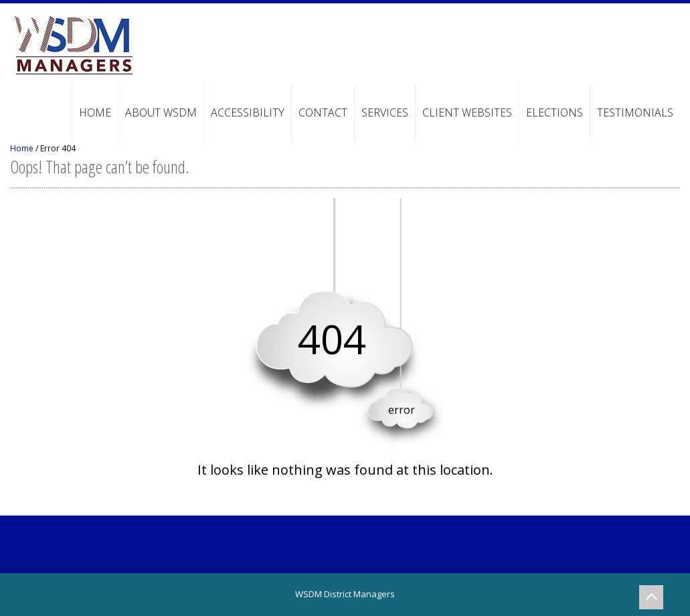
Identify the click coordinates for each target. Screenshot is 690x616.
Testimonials (635, 112)
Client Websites (467, 112)
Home (95, 112)
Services (385, 112)
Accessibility (248, 112)
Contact (323, 112)
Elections (554, 112)
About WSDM (161, 112)
